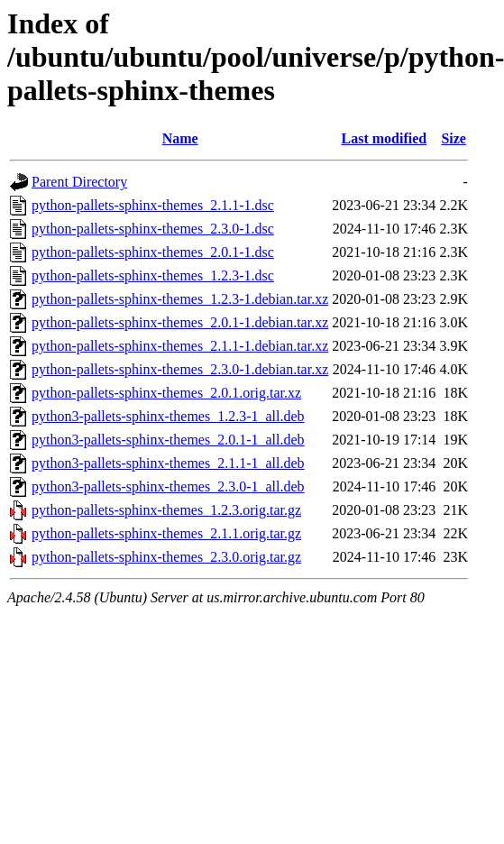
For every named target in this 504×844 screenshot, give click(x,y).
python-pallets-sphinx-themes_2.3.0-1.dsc (153, 229)
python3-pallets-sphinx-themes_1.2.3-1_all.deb (168, 416)
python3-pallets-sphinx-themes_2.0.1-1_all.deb (168, 440)
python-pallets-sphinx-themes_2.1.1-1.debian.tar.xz (180, 346)
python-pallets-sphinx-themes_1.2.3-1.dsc (153, 275)
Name (180, 138)
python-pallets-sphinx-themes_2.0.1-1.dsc (153, 252)
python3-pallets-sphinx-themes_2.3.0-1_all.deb (168, 486)
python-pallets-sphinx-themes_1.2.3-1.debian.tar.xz (180, 299)
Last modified (384, 138)
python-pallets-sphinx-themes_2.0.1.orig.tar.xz (166, 393)
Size (454, 138)
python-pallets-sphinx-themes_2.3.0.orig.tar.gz (166, 557)
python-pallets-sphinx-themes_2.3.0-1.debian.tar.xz (180, 369)
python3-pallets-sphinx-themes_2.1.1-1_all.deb (168, 463)
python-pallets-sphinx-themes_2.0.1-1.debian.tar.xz (180, 322)
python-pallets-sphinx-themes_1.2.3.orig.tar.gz (166, 510)
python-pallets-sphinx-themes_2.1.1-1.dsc (153, 205)
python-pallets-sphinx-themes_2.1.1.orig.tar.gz (166, 533)
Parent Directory (79, 182)
